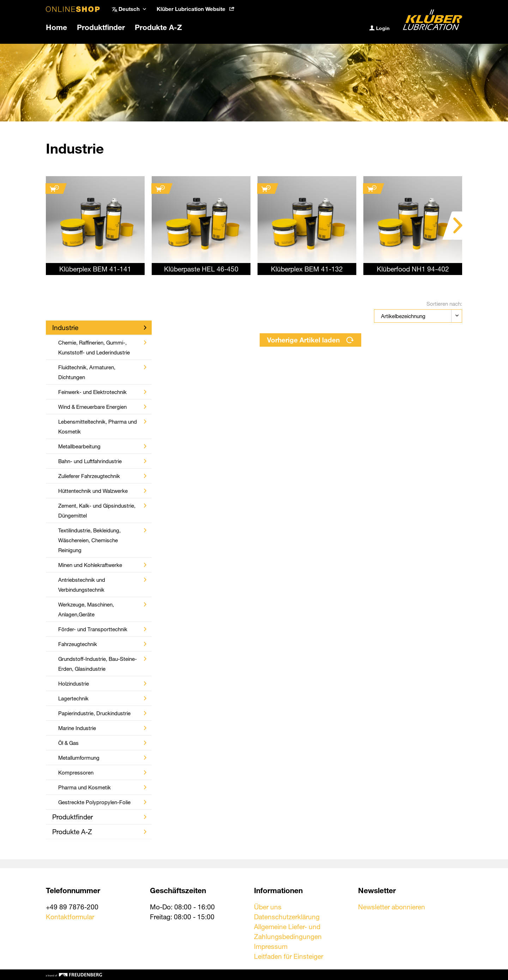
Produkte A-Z (99, 832)
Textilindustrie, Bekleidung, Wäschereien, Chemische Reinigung (102, 540)
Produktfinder (99, 817)
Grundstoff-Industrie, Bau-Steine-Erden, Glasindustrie (102, 664)
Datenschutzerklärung (287, 917)
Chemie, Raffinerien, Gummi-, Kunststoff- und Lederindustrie (102, 347)
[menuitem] (196, 9)
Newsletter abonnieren (392, 907)
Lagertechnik (102, 698)
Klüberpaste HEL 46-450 (201, 269)
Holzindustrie (102, 683)
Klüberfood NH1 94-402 (413, 269)
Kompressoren (102, 772)
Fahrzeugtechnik (102, 644)
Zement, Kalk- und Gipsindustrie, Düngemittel (102, 510)
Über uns (268, 907)
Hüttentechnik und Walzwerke (102, 491)
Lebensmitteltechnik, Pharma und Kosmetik (102, 426)
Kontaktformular (70, 917)
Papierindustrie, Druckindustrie (102, 713)
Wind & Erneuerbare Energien (102, 407)
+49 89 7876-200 (72, 907)
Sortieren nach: (444, 304)
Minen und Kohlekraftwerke (102, 565)
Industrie (99, 327)
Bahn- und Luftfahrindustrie (102, 461)
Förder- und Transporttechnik (102, 629)
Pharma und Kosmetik (102, 787)
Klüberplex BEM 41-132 (307, 269)
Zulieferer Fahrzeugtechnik (102, 476)
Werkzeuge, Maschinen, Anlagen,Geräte (102, 609)
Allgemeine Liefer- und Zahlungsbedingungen (288, 931)
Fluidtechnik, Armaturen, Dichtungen (102, 372)
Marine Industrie (102, 728)
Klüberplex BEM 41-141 (95, 269)
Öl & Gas (102, 743)
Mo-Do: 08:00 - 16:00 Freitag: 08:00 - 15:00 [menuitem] (182, 912)
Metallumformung (102, 758)
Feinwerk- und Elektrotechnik (102, 392)
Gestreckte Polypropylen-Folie (102, 802)
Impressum (271, 946)
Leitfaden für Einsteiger (289, 956)
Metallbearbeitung (102, 446)
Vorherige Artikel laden (310, 340)
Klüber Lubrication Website (196, 9)
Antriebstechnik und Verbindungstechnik (102, 585)
